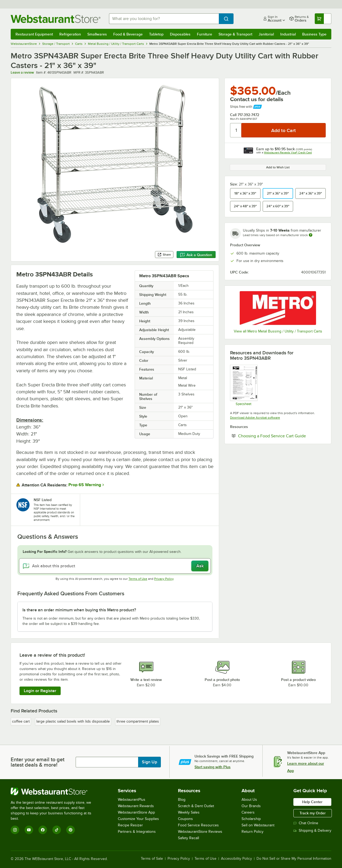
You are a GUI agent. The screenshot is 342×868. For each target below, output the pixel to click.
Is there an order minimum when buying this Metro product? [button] (79, 610)
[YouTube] (29, 830)
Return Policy (252, 832)
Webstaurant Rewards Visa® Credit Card (288, 152)
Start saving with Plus (213, 767)
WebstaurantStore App (136, 812)
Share (164, 255)
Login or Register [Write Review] (40, 691)
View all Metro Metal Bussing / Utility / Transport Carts (278, 331)
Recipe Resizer (130, 825)
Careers (248, 812)
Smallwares (97, 34)
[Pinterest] (71, 830)
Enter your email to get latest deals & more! (38, 762)
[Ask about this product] (115, 566)
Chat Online (306, 823)
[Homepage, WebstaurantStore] (56, 19)
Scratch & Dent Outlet (196, 806)
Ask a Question (196, 255)
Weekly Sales (189, 812)
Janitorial (266, 34)
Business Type (314, 34)
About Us (249, 800)
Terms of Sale (152, 859)
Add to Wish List (278, 167)
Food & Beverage (128, 34)
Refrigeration (70, 34)
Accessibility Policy (236, 859)
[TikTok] (57, 830)
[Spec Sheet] (244, 385)
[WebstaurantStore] (55, 791)
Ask (200, 566)
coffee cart (21, 721)
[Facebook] (43, 830)
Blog (182, 800)
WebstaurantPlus (132, 800)
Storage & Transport (235, 34)
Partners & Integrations (137, 832)
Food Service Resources (198, 825)
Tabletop (156, 34)
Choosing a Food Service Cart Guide (282, 436)
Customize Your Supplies (138, 819)
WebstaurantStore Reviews (200, 832)
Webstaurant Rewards (136, 806)
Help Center (312, 802)
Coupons (185, 819)
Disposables (180, 34)
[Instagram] (15, 830)
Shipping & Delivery (312, 831)
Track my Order (313, 813)
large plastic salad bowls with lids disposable (73, 721)
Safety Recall (189, 838)
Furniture (205, 34)
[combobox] (164, 19)
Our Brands (251, 806)
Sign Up (149, 762)
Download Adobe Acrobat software (255, 418)
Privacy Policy (164, 579)
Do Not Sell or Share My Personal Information (294, 859)
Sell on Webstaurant (258, 825)
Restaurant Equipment (34, 34)
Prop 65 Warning (85, 485)
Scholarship (251, 819)
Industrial (288, 34)
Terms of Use (138, 579)
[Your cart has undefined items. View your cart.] (323, 19)
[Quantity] (236, 130)
